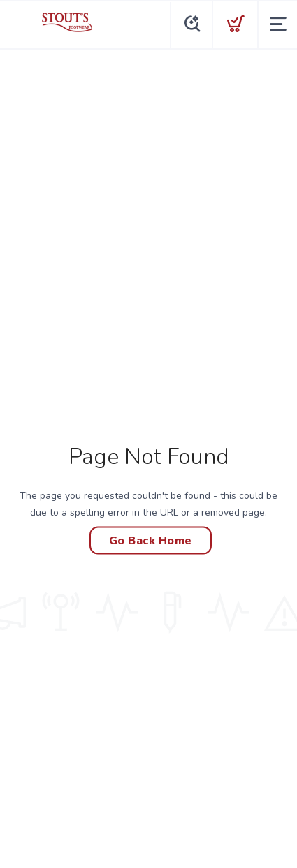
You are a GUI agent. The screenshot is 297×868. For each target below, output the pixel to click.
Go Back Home (151, 541)
